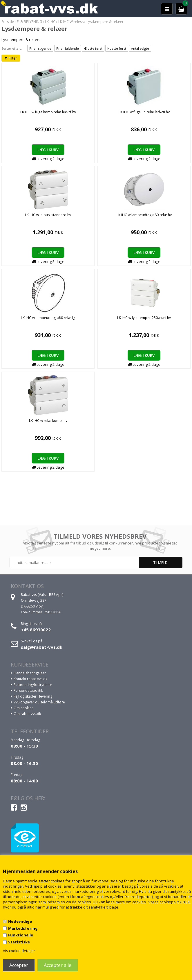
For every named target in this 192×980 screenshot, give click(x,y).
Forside (8, 22)
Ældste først (93, 48)
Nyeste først (117, 48)
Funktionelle (21, 935)
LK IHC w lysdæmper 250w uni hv (144, 318)
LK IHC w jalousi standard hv (48, 215)
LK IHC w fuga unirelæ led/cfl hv (144, 112)
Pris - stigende (40, 48)
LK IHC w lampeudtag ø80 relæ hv (144, 215)
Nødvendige (20, 921)
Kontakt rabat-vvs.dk (30, 679)
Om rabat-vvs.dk (27, 714)
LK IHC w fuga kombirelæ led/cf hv (48, 112)
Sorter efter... (12, 48)
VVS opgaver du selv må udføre (39, 702)
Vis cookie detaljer (19, 951)
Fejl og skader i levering (33, 696)
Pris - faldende (68, 48)
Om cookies (23, 708)
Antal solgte (140, 48)
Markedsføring (23, 928)
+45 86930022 (36, 630)
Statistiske (19, 942)
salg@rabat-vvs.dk (42, 647)
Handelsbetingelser (30, 673)
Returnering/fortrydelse (33, 685)
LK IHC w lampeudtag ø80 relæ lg (48, 318)
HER (186, 902)
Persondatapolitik (28, 690)
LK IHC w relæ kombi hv (48, 421)
